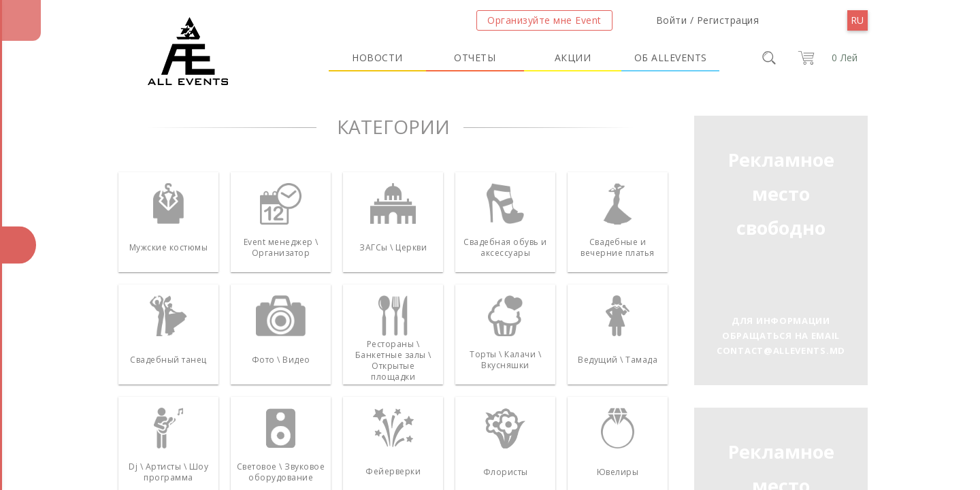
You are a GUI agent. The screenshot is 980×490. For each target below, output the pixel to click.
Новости (377, 58)
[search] (769, 58)
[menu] (857, 20)
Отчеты (475, 58)
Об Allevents (671, 58)
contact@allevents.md (781, 350)
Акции (573, 58)
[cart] (825, 58)
